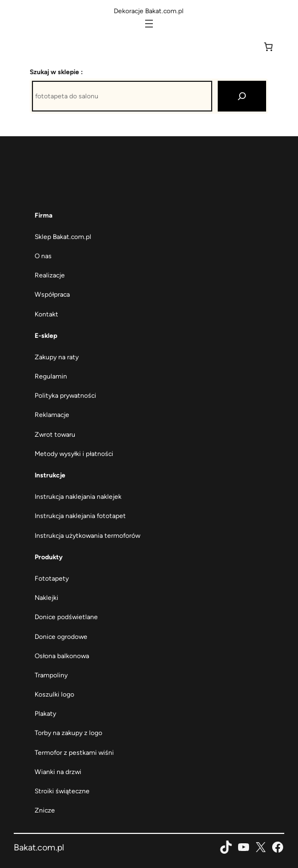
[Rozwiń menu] (149, 24)
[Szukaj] (242, 96)
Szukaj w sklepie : (56, 72)
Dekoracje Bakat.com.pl (149, 11)
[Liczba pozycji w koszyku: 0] (268, 47)
